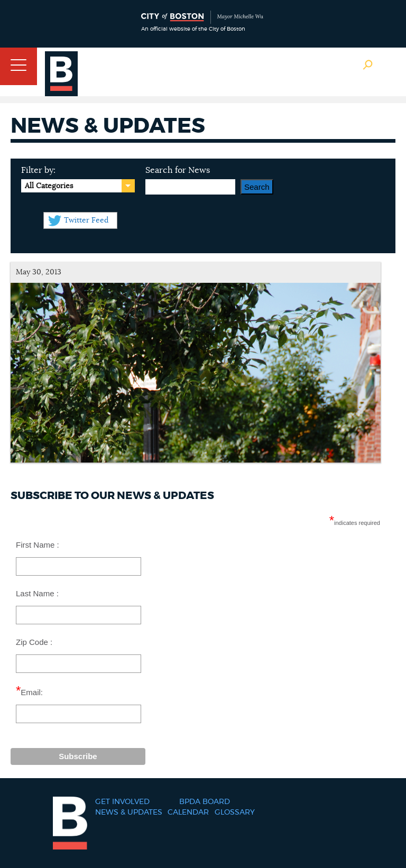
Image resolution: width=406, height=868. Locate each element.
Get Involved (122, 802)
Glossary (235, 812)
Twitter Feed (86, 220)
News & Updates (129, 812)
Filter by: (38, 170)
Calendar (188, 812)
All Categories (49, 186)
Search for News (178, 170)
